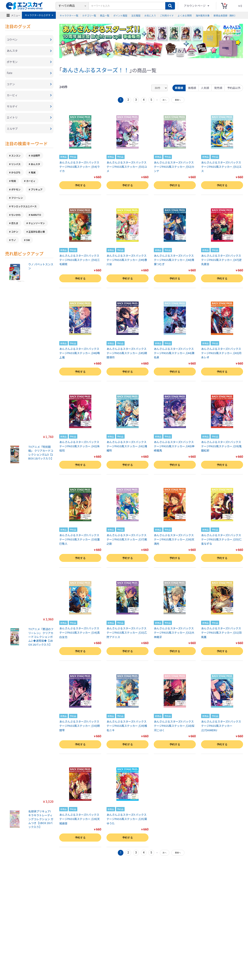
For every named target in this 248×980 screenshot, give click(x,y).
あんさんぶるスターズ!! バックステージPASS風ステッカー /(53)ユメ (127, 167)
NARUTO (36, 218)
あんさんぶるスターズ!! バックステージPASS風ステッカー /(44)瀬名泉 (174, 353)
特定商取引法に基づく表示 (53, 959)
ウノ (14, 243)
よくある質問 (185, 15)
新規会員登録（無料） (225, 15)
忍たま (15, 226)
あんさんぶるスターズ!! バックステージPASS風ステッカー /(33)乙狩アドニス (127, 633)
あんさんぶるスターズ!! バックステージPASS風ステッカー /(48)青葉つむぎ (174, 260)
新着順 (178, 88)
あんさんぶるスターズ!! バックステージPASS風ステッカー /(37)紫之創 (127, 539)
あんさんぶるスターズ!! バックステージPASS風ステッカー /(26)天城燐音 (80, 819)
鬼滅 (33, 175)
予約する (80, 185)
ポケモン (16, 192)
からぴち (16, 175)
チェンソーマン (37, 226)
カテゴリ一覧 (89, 15)
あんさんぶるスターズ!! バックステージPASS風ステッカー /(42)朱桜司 (80, 446)
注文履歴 (136, 15)
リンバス (16, 167)
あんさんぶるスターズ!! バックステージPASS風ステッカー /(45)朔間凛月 (127, 353)
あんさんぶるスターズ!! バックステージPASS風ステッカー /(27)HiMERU (221, 726)
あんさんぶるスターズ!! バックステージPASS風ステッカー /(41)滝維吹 (127, 446)
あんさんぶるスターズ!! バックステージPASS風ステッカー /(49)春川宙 (127, 260)
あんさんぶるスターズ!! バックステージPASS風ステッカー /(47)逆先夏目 (221, 260)
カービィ (31, 184)
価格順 (191, 88)
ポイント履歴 (120, 15)
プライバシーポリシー (81, 959)
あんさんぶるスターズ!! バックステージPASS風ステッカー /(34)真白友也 (80, 633)
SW (28, 243)
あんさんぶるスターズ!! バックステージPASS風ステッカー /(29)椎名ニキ (127, 726)
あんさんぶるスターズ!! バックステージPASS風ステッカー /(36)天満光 (174, 539)
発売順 (218, 88)
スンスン (16, 158)
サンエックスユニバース (24, 209)
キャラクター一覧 (69, 15)
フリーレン (17, 201)
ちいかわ (16, 218)
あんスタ (35, 167)
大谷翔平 (35, 158)
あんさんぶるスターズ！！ (96, 70)
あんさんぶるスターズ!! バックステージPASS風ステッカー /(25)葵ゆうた (127, 819)
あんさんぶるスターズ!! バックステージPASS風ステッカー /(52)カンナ (174, 167)
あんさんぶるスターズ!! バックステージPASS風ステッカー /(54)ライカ (80, 167)
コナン (15, 235)
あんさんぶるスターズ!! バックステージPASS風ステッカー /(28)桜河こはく (174, 726)
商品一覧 (105, 15)
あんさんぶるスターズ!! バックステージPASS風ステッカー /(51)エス (221, 167)
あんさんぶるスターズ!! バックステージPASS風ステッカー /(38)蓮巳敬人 (80, 539)
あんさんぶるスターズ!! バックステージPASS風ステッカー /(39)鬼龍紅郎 (221, 446)
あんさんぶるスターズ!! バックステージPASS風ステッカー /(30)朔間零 (80, 726)
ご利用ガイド (167, 15)
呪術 (14, 184)
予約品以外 (234, 88)
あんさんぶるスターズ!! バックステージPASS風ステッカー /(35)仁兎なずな (221, 539)
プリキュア (37, 192)
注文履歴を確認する (156, 959)
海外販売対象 (203, 15)
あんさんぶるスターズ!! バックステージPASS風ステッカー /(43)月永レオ (221, 353)
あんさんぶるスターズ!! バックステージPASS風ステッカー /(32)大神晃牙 (174, 633)
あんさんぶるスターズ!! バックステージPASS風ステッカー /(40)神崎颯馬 (174, 446)
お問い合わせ (136, 959)
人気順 (205, 88)
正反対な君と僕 (37, 235)
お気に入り (150, 15)
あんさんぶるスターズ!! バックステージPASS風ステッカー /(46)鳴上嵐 (80, 353)
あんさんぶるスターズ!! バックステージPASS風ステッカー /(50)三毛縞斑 (80, 260)
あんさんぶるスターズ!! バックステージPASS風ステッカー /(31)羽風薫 (221, 633)
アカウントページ (195, 6)
